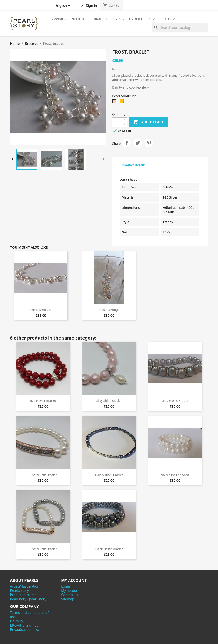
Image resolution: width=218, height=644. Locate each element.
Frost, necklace (41, 310)
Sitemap (68, 599)
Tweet (138, 143)
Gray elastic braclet (175, 401)
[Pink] (115, 102)
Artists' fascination (25, 586)
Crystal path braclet (43, 475)
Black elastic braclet (109, 549)
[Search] (180, 28)
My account (70, 590)
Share (127, 143)
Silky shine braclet (109, 401)
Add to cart (148, 122)
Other (169, 19)
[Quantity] (117, 122)
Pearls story (19, 590)
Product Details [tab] (134, 165)
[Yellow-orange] (123, 102)
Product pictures (23, 595)
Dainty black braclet (109, 475)
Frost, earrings (109, 310)
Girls (154, 19)
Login (66, 586)
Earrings (58, 19)
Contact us (70, 595)
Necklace (80, 19)
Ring (120, 19)
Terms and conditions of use (29, 615)
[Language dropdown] (64, 6)
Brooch (136, 19)
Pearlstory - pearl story (28, 599)
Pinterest (149, 143)
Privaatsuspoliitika (25, 630)
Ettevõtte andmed (24, 625)
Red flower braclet (43, 401)
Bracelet (102, 19)
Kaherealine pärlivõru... (175, 475)
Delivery (16, 621)
